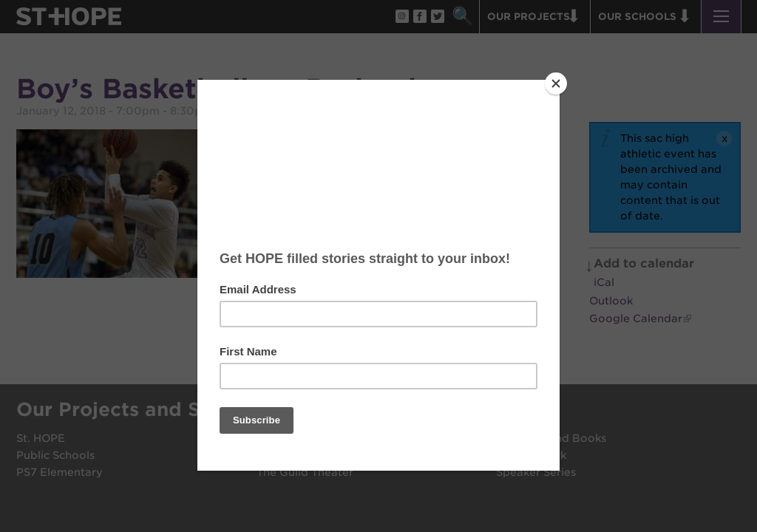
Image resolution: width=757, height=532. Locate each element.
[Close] (556, 83)
